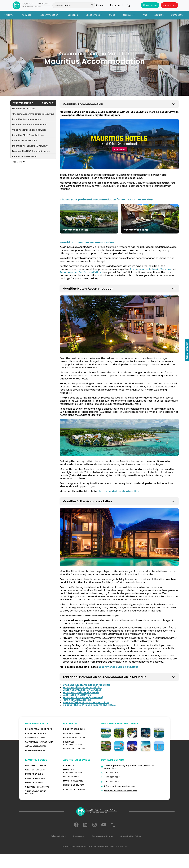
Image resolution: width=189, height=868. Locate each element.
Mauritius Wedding (73, 781)
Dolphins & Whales (35, 750)
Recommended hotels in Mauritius (151, 269)
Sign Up (115, 5)
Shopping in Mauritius (37, 787)
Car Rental (73, 15)
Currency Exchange (74, 789)
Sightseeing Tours (35, 738)
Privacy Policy (58, 836)
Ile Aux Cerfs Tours (35, 733)
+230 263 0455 (111, 782)
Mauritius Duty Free (74, 785)
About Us (159, 15)
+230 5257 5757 (112, 777)
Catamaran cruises (36, 746)
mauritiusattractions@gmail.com (121, 791)
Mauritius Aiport (34, 783)
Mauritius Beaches (35, 778)
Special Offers (170, 5)
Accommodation (50, 15)
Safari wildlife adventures (39, 742)
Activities (27, 15)
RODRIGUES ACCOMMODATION (73, 743)
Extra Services (94, 15)
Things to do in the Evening (36, 792)
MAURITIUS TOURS (34, 774)
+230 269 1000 (111, 773)
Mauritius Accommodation (73, 771)
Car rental (69, 765)
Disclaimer (79, 836)
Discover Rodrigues (74, 729)
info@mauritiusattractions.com (120, 786)
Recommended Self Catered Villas (80, 272)
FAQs (144, 15)
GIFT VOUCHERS (71, 777)
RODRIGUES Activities (74, 738)
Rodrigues (129, 15)
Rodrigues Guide (72, 733)
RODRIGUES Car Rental (75, 749)
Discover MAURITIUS (36, 765)
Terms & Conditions (102, 836)
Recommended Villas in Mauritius (118, 667)
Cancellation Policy (131, 836)
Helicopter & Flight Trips (39, 729)
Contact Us (177, 15)
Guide (112, 15)
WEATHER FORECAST (35, 770)
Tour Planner (150, 5)
